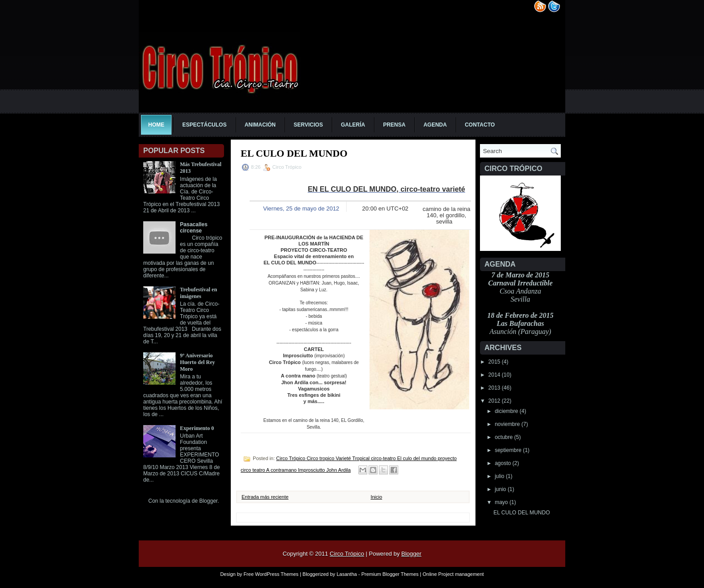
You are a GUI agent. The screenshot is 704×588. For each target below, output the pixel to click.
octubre (504, 437)
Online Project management (453, 574)
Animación (260, 125)
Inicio (376, 497)
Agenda (435, 125)
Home (156, 125)
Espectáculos (205, 125)
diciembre (507, 411)
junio (501, 489)
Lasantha (347, 574)
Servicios (308, 125)
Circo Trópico (347, 554)
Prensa (394, 125)
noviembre (508, 424)
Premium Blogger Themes (390, 574)
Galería (353, 125)
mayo (502, 502)
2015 (495, 362)
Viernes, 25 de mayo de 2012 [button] (301, 208)
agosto (504, 463)
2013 (495, 388)
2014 (495, 375)
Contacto (480, 125)
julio (500, 476)
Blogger (209, 501)
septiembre (509, 450)
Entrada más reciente (265, 497)
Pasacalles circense (194, 228)
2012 (495, 401)
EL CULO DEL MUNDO (522, 513)
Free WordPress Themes (271, 574)
